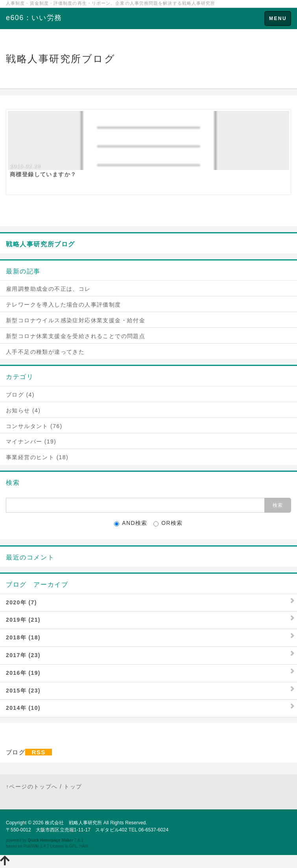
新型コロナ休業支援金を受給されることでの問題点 (76, 336)
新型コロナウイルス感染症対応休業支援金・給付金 (76, 320)
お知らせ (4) (23, 410)
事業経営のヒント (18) (37, 457)
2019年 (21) (23, 620)
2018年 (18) (23, 637)
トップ (73, 787)
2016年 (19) (23, 673)
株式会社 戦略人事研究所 (73, 823)
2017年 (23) (23, 655)
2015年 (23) (23, 691)
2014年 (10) (23, 708)
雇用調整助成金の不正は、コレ (48, 289)
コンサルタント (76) (34, 426)
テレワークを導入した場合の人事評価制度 (64, 305)
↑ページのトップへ (32, 787)
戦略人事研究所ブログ (41, 244)
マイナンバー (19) (31, 441)
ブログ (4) (20, 395)
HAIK (84, 846)
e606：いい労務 (34, 18)
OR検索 (168, 523)
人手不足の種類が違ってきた (45, 352)
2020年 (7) (21, 602)
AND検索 (131, 523)
